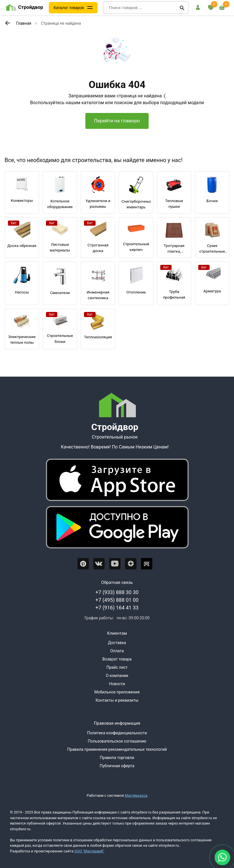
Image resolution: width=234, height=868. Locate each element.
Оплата (117, 651)
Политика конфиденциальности (117, 733)
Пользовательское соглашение (117, 741)
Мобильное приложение (117, 692)
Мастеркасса (136, 795)
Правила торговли (117, 758)
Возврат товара (117, 659)
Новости (117, 684)
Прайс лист (117, 667)
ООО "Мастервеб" (89, 851)
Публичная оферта (117, 766)
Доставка (117, 643)
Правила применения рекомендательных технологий (117, 749)
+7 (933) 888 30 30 (117, 592)
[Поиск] (182, 8)
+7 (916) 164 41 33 (117, 608)
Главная (24, 23)
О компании (117, 676)
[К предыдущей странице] (7, 23)
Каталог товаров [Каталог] (69, 8)
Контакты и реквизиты (117, 700)
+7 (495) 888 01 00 (117, 600)
